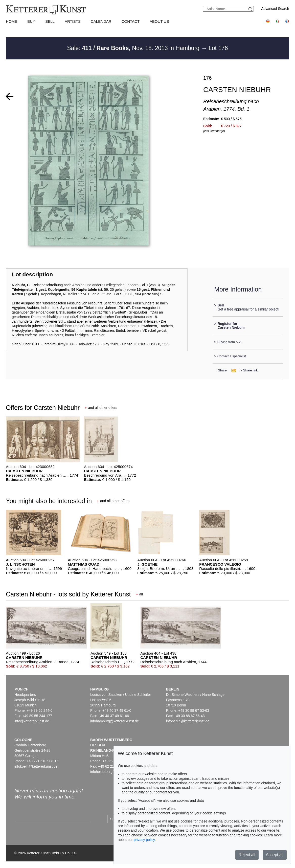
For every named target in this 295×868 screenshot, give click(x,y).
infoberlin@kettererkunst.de (188, 721)
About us (159, 21)
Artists (73, 21)
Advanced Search (275, 9)
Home (12, 21)
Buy (31, 21)
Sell (50, 21)
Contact (131, 21)
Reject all (247, 855)
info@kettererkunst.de (32, 721)
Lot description (33, 274)
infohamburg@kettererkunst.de (115, 721)
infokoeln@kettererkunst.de (36, 766)
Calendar (101, 21)
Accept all (275, 855)
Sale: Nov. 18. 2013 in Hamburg (134, 48)
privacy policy (144, 840)
